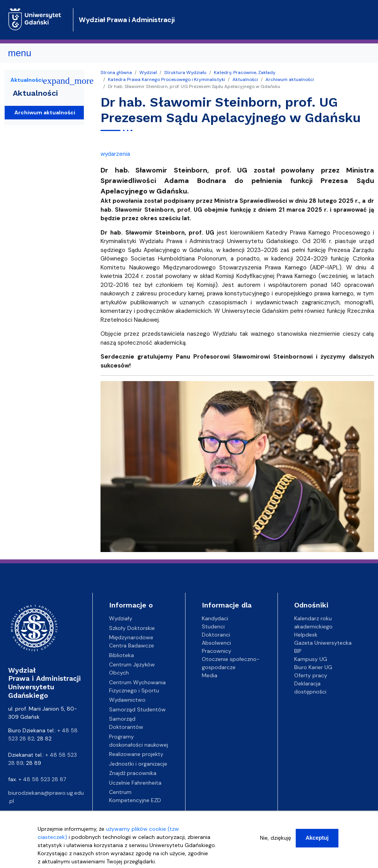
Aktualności (245, 79)
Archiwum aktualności (290, 79)
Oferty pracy (311, 675)
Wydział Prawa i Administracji (127, 20)
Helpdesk (306, 635)
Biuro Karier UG (313, 667)
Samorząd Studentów (137, 709)
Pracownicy (217, 651)
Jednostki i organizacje (138, 764)
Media (210, 675)
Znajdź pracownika (133, 773)
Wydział (148, 72)
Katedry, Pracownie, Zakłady (245, 72)
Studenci (213, 626)
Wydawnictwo (127, 700)
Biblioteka (121, 655)
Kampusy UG (311, 659)
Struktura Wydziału (185, 72)
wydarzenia (115, 154)
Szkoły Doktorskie (132, 628)
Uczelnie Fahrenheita (135, 783)
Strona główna (116, 72)
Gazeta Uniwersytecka (323, 643)
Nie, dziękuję (276, 838)
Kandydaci (215, 618)
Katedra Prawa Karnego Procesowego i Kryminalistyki (166, 79)
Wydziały (121, 618)
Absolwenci (216, 643)
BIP (298, 651)
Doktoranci (216, 635)
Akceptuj (317, 838)
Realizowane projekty (136, 754)
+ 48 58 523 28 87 (42, 779)
